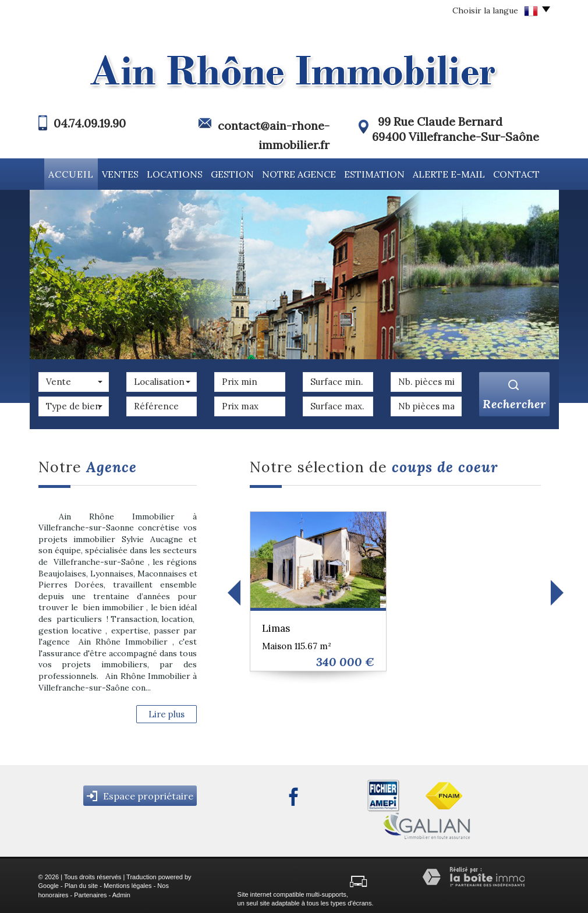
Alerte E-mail (453, 173)
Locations (176, 173)
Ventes (119, 173)
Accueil (67, 173)
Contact (521, 173)
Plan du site (81, 884)
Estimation (378, 173)
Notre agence (303, 173)
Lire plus (167, 712)
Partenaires (90, 893)
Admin (121, 893)
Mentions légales (128, 884)
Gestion (235, 173)
